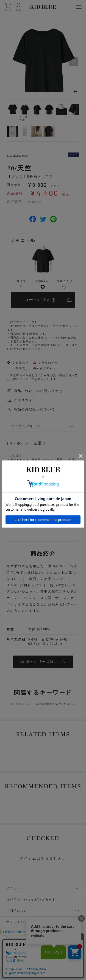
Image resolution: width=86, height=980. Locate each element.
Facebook (38, 950)
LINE (59, 950)
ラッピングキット (26, 426)
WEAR (76, 950)
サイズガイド (25, 400)
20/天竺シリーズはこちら (43, 662)
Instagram (13, 950)
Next (73, 62)
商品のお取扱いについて (34, 409)
